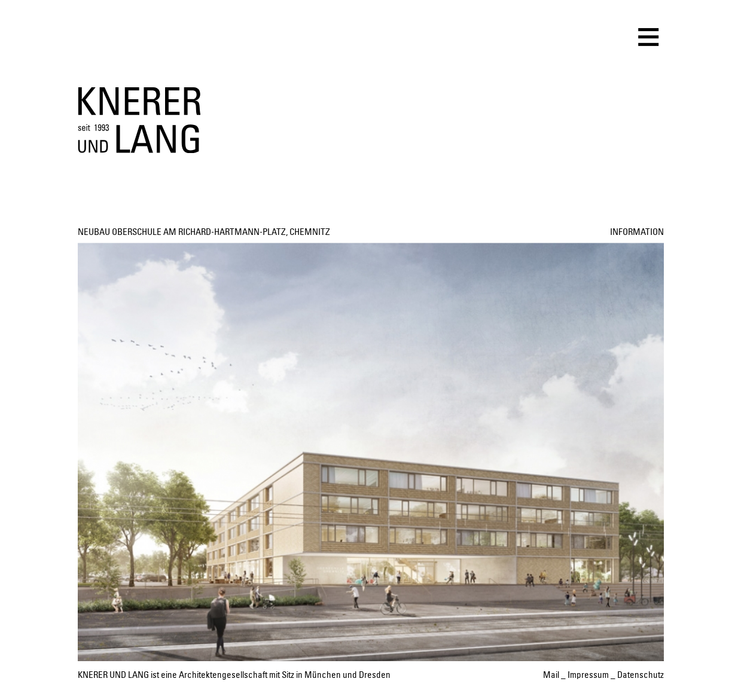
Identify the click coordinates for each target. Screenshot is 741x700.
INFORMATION (637, 232)
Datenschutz (641, 675)
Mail (551, 675)
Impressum (588, 675)
